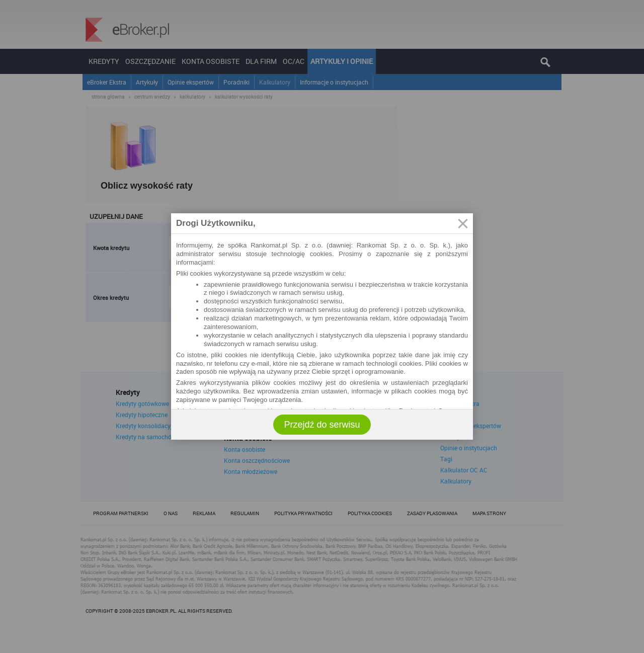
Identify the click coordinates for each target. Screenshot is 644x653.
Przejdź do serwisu (322, 425)
